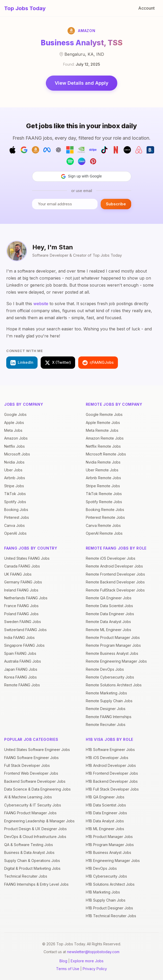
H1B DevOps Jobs (101, 868)
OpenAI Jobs (15, 533)
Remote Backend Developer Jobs (115, 582)
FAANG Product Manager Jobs (30, 813)
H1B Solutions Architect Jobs (110, 884)
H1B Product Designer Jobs (109, 908)
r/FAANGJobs (98, 363)
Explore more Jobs (87, 961)
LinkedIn (22, 363)
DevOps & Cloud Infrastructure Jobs (35, 837)
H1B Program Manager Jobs (110, 845)
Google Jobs (15, 414)
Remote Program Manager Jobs (113, 645)
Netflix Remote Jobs (103, 446)
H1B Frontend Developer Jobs (112, 773)
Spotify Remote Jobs (104, 502)
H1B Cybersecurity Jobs (106, 876)
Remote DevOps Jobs (105, 669)
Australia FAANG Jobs (23, 661)
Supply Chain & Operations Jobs (32, 861)
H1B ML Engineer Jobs (105, 829)
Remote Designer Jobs (106, 709)
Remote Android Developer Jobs (114, 566)
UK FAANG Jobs (18, 574)
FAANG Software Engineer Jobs (31, 758)
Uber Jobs (13, 470)
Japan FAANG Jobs (21, 669)
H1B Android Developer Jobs (111, 765)
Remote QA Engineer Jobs (109, 598)
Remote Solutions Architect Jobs (114, 685)
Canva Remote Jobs (103, 525)
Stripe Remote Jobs (103, 486)
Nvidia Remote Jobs (103, 462)
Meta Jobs (13, 430)
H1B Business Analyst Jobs (108, 852)
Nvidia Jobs (14, 462)
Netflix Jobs (14, 446)
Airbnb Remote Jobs (103, 478)
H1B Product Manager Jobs (109, 837)
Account (146, 8)
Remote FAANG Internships (109, 717)
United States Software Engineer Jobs (37, 750)
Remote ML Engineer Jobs (108, 630)
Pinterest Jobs (17, 517)
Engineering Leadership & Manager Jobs (39, 821)
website (41, 304)
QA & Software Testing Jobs (29, 845)
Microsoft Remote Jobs (106, 454)
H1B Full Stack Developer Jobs (112, 789)
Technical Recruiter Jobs (26, 876)
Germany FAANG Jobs (23, 582)
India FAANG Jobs (19, 637)
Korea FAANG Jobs (20, 677)
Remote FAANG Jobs (22, 685)
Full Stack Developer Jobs (27, 765)
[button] (82, 176)
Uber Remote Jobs (102, 470)
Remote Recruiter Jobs (106, 725)
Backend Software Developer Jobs (35, 781)
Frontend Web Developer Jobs (31, 773)
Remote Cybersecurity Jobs (110, 677)
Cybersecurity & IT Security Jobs (33, 805)
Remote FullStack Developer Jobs (115, 590)
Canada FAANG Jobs (22, 566)
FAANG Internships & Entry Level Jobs (36, 884)
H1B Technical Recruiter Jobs (111, 916)
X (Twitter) (58, 363)
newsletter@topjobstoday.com (93, 952)
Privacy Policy (95, 969)
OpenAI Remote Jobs (104, 533)
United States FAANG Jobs (27, 558)
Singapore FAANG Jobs (24, 645)
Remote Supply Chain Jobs (109, 701)
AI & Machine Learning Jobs (28, 797)
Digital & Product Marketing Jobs (32, 868)
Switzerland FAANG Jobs (25, 630)
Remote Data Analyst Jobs (108, 622)
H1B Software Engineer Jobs (110, 750)
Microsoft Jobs (17, 454)
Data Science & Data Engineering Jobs (37, 789)
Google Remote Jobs (104, 414)
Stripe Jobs (14, 486)
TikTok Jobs (15, 494)
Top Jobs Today (25, 8)
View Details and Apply (82, 83)
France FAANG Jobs (21, 606)
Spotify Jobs (15, 502)
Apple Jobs (14, 423)
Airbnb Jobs (15, 478)
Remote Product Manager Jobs (113, 637)
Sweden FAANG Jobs (23, 622)
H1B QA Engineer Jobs (105, 797)
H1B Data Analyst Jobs (105, 821)
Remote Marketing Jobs (106, 693)
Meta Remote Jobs (102, 430)
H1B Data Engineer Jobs (106, 813)
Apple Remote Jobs (103, 423)
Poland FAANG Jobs (21, 614)
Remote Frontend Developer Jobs (115, 574)
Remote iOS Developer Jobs (111, 558)
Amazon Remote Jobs (105, 438)
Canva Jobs (14, 525)
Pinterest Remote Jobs (105, 517)
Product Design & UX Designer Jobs (35, 829)
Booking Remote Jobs (105, 510)
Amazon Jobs (16, 438)
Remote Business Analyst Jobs (112, 653)
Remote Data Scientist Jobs (109, 606)
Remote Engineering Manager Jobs (116, 661)
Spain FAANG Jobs (20, 653)
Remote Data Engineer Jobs (110, 614)
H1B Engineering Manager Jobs (113, 861)
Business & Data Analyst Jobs (29, 852)
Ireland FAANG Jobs (21, 590)
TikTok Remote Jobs (104, 494)
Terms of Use (68, 969)
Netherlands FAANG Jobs (26, 598)
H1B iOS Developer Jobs (107, 758)
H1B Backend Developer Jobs (112, 781)
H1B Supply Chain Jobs (106, 900)
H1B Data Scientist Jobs (106, 805)
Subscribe (116, 204)
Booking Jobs (16, 510)
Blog (63, 961)
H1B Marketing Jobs (103, 892)
